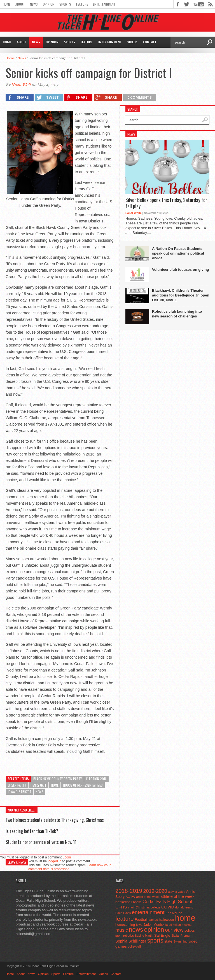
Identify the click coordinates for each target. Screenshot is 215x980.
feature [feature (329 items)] (125, 919)
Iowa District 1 (19, 792)
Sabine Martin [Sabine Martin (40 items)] (144, 936)
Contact (150, 42)
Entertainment (104, 4)
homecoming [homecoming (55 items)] (125, 925)
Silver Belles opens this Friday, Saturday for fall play (166, 203)
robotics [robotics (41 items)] (128, 936)
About (20, 4)
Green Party (17, 785)
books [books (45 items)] (137, 902)
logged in (55, 861)
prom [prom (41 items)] (119, 936)
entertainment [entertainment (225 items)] (148, 912)
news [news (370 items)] (136, 930)
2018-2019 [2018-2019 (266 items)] (129, 891)
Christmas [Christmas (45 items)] (143, 907)
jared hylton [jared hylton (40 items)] (173, 925)
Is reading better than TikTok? (32, 831)
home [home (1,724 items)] (185, 918)
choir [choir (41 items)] (131, 907)
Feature (82, 4)
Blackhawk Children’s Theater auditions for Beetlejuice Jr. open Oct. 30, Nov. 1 (181, 295)
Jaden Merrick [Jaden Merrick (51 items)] (154, 925)
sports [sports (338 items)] (155, 940)
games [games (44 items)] (153, 920)
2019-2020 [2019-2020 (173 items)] (155, 891)
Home (7, 4)
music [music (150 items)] (122, 930)
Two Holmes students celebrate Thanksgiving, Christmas (55, 820)
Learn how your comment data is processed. (69, 867)
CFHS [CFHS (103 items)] (121, 907)
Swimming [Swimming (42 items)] (180, 941)
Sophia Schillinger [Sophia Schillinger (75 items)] (131, 941)
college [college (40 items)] (156, 907)
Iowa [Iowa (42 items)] (139, 925)
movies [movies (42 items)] (187, 925)
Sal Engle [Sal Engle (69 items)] (162, 935)
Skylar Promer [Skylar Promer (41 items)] (181, 936)
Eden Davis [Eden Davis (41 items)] (123, 913)
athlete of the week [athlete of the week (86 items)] (177, 896)
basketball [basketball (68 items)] (124, 902)
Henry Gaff (38, 785)
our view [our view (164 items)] (174, 930)
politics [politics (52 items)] (190, 931)
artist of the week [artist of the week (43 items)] (148, 897)
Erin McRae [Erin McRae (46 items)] (174, 913)
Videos (132, 42)
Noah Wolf (21, 85)
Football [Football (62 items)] (141, 920)
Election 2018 (96, 779)
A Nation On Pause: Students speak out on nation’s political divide (178, 253)
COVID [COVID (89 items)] (168, 907)
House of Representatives (83, 785)
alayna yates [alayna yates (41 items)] (177, 892)
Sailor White (134, 213)
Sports (65, 4)
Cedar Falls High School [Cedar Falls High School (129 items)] (167, 901)
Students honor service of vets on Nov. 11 (41, 842)
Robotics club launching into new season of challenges (177, 314)
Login (67, 857)
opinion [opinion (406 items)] (154, 930)
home (55, 785)
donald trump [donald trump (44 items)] (184, 907)
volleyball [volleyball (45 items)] (134, 946)
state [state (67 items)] (168, 941)
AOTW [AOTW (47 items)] (130, 897)
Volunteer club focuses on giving (180, 270)
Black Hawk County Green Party (58, 779)
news (39, 792)
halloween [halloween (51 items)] (167, 920)
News (34, 4)
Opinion (49, 4)
